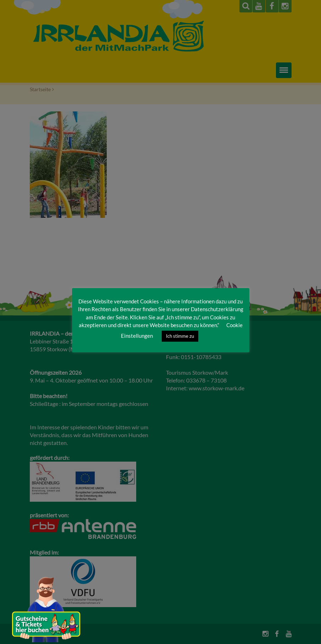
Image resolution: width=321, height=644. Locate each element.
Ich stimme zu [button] (180, 336)
